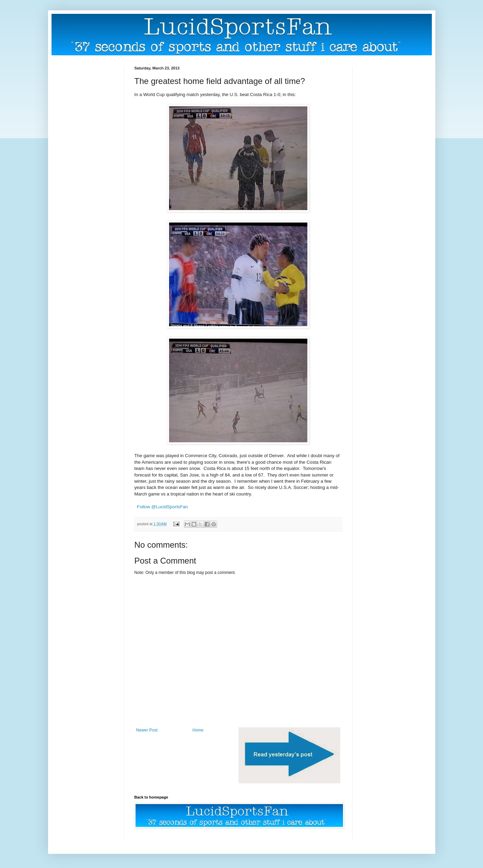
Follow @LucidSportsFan (162, 507)
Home (198, 730)
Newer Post (147, 730)
